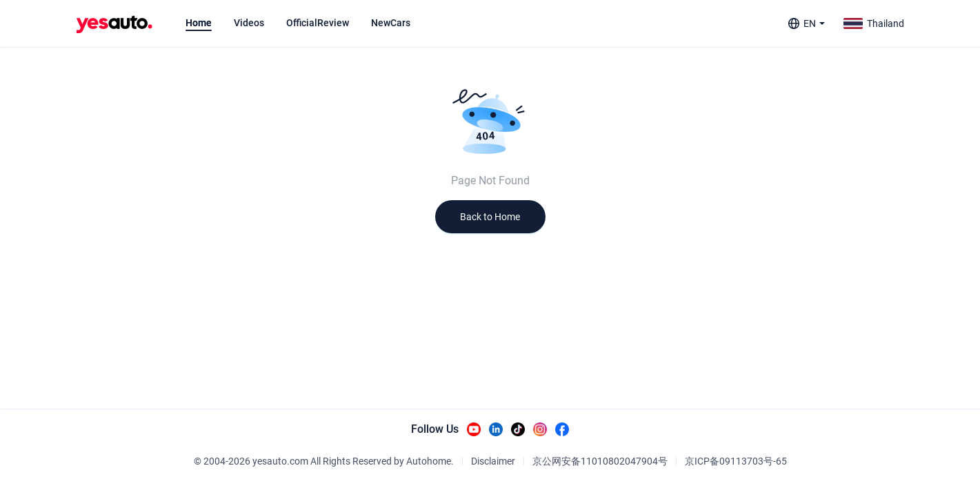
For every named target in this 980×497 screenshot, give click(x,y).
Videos (249, 23)
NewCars (391, 23)
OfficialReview (318, 23)
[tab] (199, 23)
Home (199, 23)
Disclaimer (493, 461)
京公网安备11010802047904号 (600, 461)
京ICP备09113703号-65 (736, 461)
